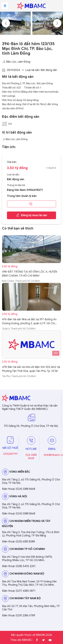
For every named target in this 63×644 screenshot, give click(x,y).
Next (57, 23)
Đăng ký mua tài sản (32, 215)
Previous (6, 23)
